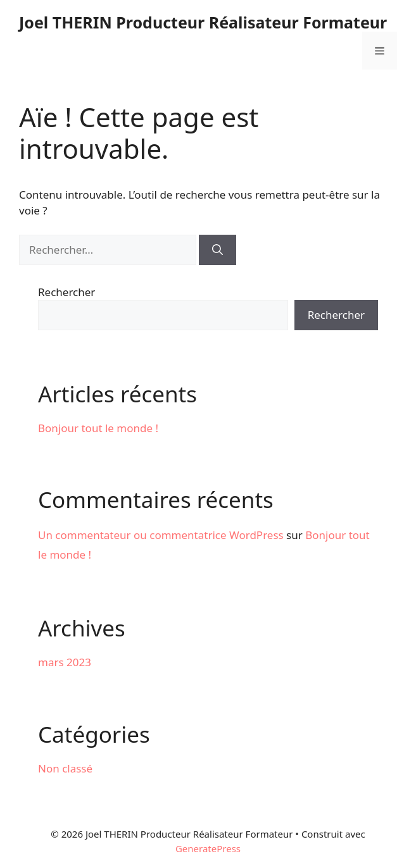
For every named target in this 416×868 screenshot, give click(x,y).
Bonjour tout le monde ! (98, 428)
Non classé (65, 768)
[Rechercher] (217, 250)
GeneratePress (208, 848)
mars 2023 (65, 662)
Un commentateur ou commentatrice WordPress (161, 535)
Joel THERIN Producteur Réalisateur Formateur (203, 22)
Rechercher (66, 292)
